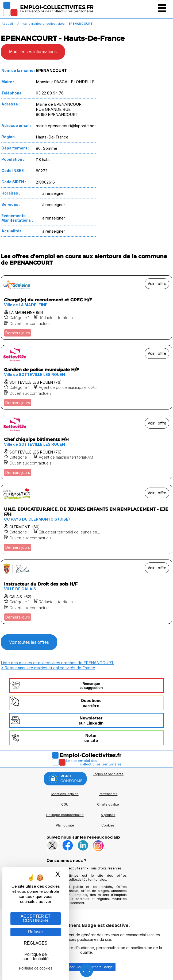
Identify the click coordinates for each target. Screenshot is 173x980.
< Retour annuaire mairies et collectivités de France (48, 668)
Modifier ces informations (33, 52)
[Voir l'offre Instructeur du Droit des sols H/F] (86, 592)
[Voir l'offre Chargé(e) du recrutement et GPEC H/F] (86, 308)
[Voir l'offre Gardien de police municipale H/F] (86, 377)
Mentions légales (65, 794)
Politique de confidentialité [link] (36, 957)
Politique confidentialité (65, 815)
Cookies (108, 825)
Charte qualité (108, 804)
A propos (108, 815)
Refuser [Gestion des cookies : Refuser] (36, 932)
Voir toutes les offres (29, 642)
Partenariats (108, 794)
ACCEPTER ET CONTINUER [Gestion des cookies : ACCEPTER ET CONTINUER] (36, 918)
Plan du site (65, 825)
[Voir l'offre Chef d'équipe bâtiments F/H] (86, 447)
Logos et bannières (108, 774)
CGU (65, 804)
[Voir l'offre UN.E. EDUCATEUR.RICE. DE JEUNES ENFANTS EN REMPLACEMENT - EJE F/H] (86, 519)
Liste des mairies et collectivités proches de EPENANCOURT (57, 663)
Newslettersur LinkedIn (91, 721)
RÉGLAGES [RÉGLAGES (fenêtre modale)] (36, 943)
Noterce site (91, 738)
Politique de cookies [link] (36, 968)
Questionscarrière (91, 703)
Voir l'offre (157, 284)
